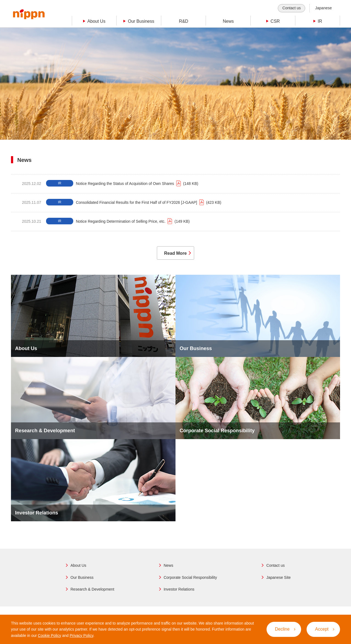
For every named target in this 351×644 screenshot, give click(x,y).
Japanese (323, 8)
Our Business (82, 581)
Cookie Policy (49, 636)
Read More (174, 255)
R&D (184, 21)
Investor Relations (179, 593)
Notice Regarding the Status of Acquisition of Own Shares (137, 184)
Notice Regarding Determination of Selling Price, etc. (133, 222)
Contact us (292, 8)
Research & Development (92, 593)
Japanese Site (278, 581)
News (228, 21)
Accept (325, 629)
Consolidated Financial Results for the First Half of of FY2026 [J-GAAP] (149, 203)
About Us (78, 569)
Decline (285, 629)
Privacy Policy (81, 636)
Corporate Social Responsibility (190, 581)
